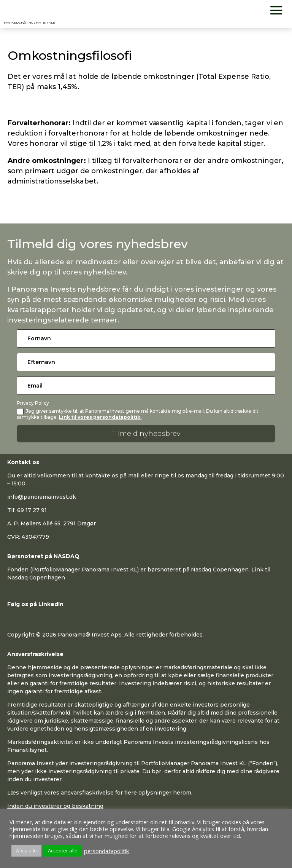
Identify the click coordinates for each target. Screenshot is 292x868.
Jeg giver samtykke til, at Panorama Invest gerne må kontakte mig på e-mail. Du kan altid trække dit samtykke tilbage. (138, 414)
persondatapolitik (106, 851)
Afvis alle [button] (26, 850)
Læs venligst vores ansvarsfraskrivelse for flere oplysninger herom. (100, 793)
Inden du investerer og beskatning (55, 806)
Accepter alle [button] (63, 850)
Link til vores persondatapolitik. (100, 417)
